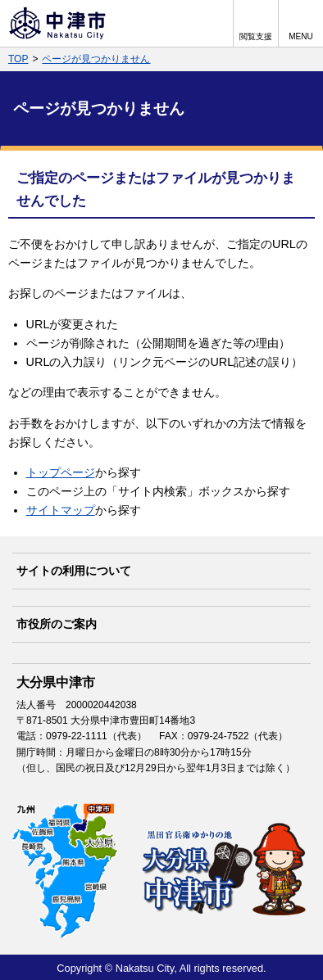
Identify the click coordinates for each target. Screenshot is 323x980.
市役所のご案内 (57, 624)
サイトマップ (61, 510)
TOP (18, 59)
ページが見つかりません (96, 59)
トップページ (61, 472)
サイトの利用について (74, 571)
